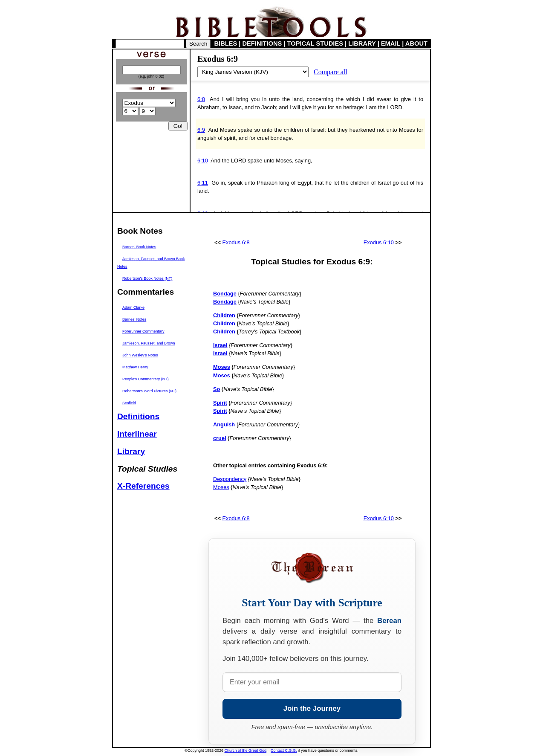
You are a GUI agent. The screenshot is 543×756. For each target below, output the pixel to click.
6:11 (203, 183)
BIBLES (226, 43)
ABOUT (416, 43)
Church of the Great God (246, 750)
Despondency (230, 479)
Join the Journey (312, 708)
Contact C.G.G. (284, 750)
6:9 (201, 130)
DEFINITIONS (262, 43)
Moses (221, 487)
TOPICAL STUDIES (315, 43)
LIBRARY (362, 43)
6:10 (203, 161)
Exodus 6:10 (379, 242)
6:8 (201, 99)
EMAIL (391, 43)
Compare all (331, 72)
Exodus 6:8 (236, 242)
